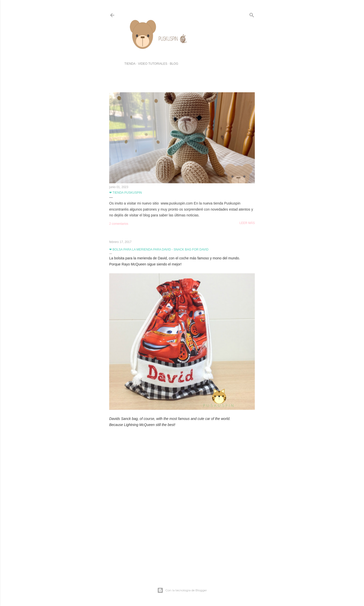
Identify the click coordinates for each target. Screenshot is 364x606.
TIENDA (130, 64)
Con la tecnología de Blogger (182, 590)
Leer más (247, 223)
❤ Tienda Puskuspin (126, 193)
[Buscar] (252, 14)
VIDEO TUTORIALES (153, 64)
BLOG (174, 64)
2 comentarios (119, 224)
